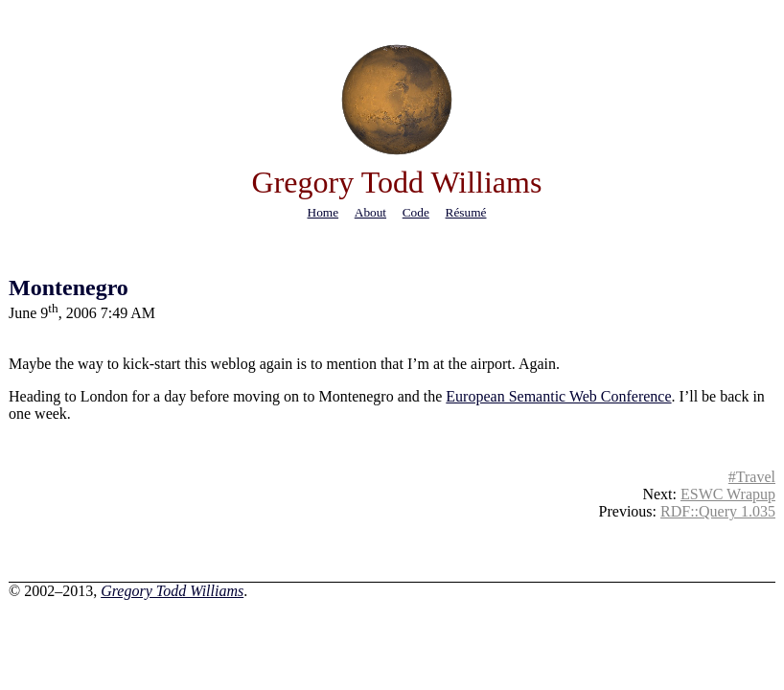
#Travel (752, 477)
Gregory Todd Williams (172, 591)
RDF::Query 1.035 (718, 511)
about (370, 212)
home (323, 212)
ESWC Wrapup (728, 494)
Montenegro (69, 287)
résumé (466, 212)
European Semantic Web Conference (558, 396)
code (416, 212)
